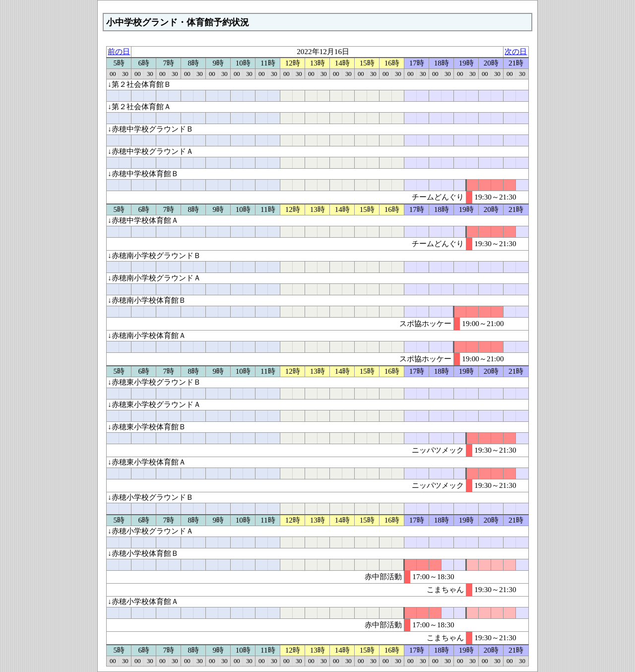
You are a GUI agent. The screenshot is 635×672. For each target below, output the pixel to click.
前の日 (119, 51)
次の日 (516, 51)
